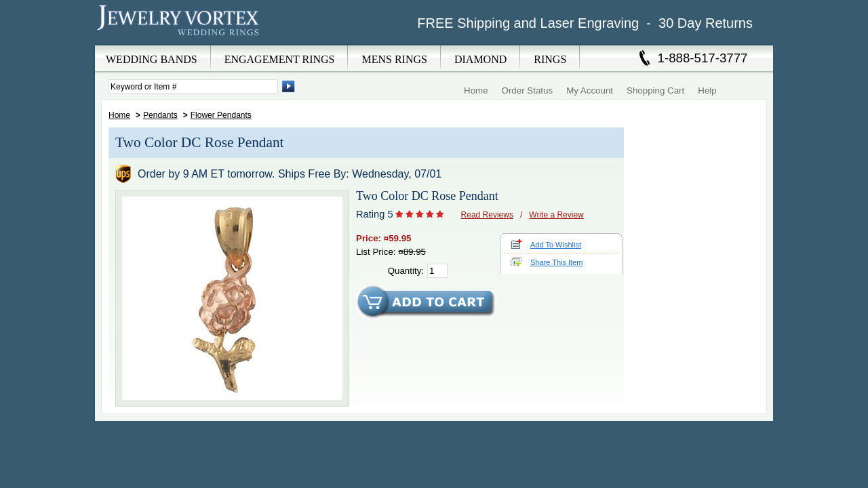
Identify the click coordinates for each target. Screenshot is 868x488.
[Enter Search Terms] (193, 86)
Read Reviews (487, 215)
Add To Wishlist (556, 245)
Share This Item (556, 262)
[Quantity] (437, 271)
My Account (590, 90)
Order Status (528, 90)
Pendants (160, 115)
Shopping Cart (655, 90)
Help (707, 90)
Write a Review (556, 215)
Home (476, 90)
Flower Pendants (221, 115)
